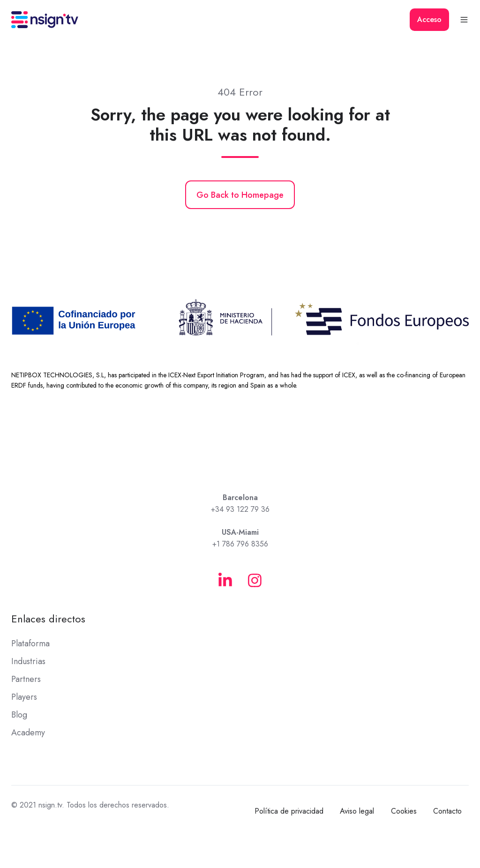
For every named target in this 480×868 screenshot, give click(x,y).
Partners (26, 679)
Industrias (28, 661)
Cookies (404, 811)
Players (24, 697)
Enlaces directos (48, 619)
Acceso (429, 19)
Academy (28, 733)
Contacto (447, 811)
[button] (464, 20)
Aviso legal (357, 811)
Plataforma (30, 644)
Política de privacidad (289, 811)
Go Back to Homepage (240, 195)
